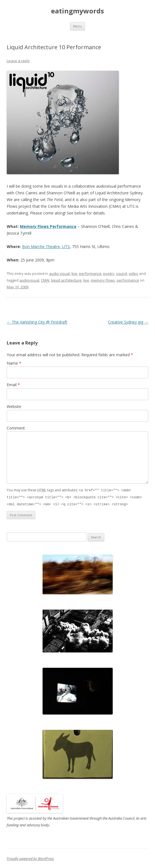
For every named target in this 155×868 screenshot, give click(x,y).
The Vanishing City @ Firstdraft (37, 322)
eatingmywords (78, 11)
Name (14, 363)
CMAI (45, 280)
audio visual (59, 273)
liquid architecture (66, 280)
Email (13, 385)
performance (90, 273)
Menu (78, 26)
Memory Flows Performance (48, 226)
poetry (109, 273)
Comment (16, 428)
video (133, 273)
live (74, 273)
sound (122, 273)
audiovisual (29, 280)
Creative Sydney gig (128, 322)
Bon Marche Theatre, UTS (46, 247)
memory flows (103, 280)
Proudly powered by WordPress (30, 858)
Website (14, 406)
